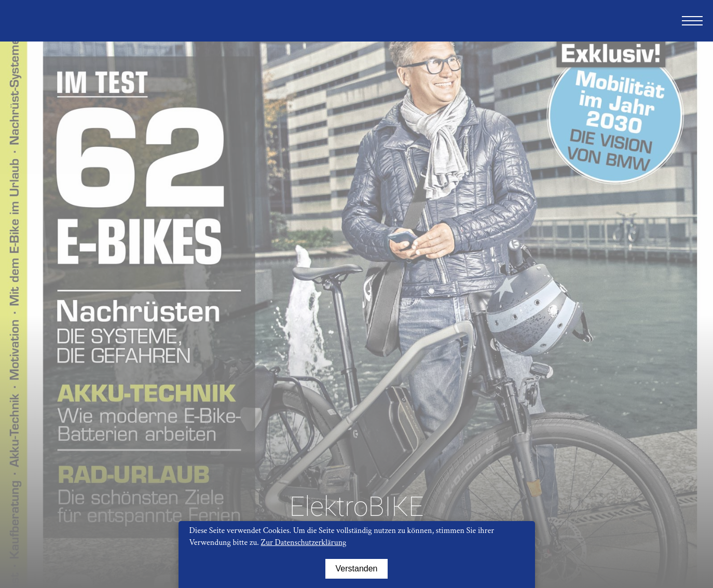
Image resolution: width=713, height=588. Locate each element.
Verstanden (357, 569)
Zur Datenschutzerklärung (304, 543)
